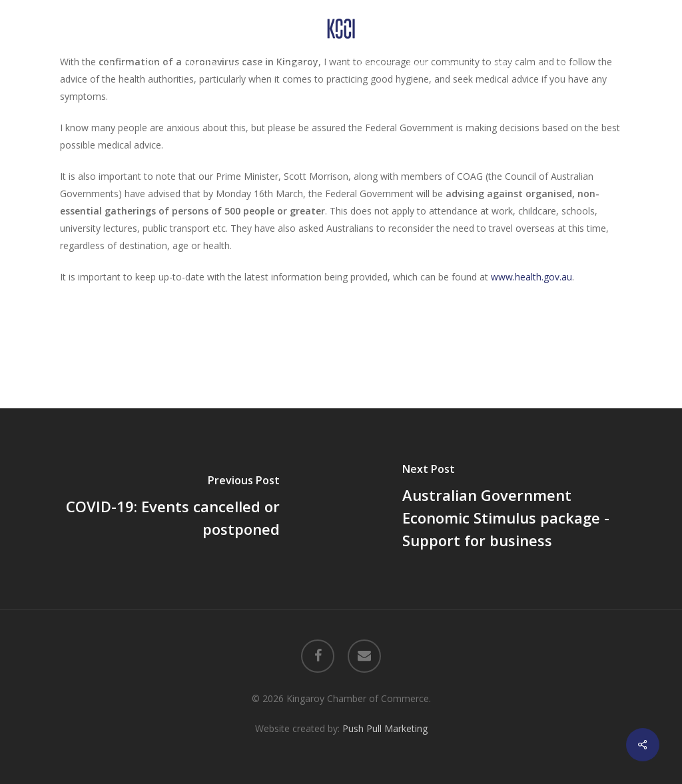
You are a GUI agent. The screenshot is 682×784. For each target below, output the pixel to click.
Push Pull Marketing (385, 728)
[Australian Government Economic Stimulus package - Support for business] (511, 508)
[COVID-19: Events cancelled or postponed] (170, 508)
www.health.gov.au (531, 277)
